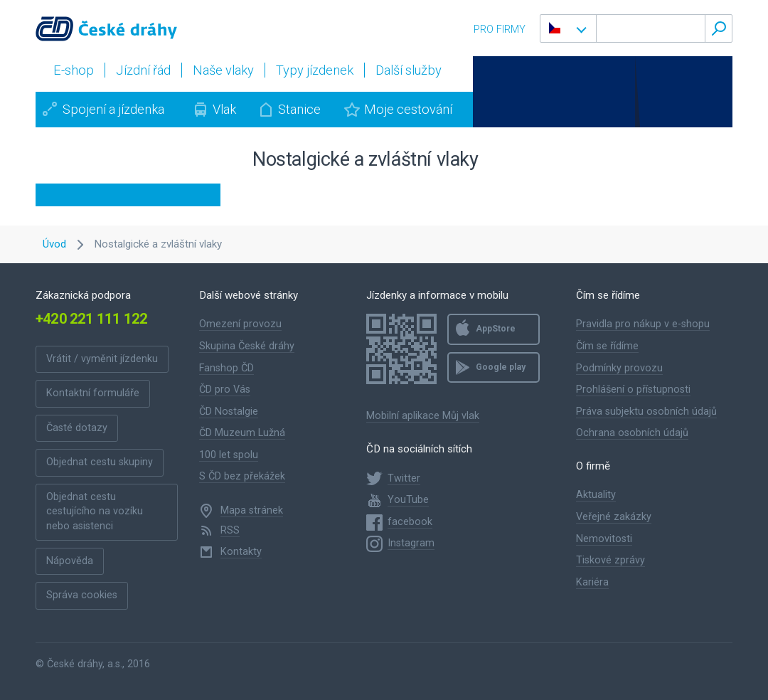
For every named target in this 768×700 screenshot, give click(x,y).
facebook (410, 522)
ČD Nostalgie (229, 412)
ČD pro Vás (225, 389)
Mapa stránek (252, 510)
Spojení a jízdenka (113, 109)
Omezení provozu (240, 324)
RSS (230, 530)
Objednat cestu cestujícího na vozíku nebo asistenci (95, 511)
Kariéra (592, 582)
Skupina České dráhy (247, 346)
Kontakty (241, 552)
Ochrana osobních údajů (632, 433)
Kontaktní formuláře (93, 393)
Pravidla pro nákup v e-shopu (643, 324)
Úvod (54, 244)
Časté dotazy (77, 428)
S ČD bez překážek (242, 476)
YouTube (408, 500)
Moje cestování (408, 109)
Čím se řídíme (607, 346)
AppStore (496, 329)
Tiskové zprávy (610, 560)
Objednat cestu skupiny (100, 462)
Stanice (299, 109)
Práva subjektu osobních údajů (646, 412)
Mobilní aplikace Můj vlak (423, 416)
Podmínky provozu (619, 368)
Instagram (411, 543)
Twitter (404, 478)
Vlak (224, 109)
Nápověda (70, 561)
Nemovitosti (604, 539)
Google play (501, 367)
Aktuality (596, 495)
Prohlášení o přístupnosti (633, 389)
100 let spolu (229, 455)
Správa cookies (82, 595)
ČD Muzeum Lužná (242, 433)
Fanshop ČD (226, 368)
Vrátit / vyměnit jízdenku (102, 359)
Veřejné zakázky (614, 517)
